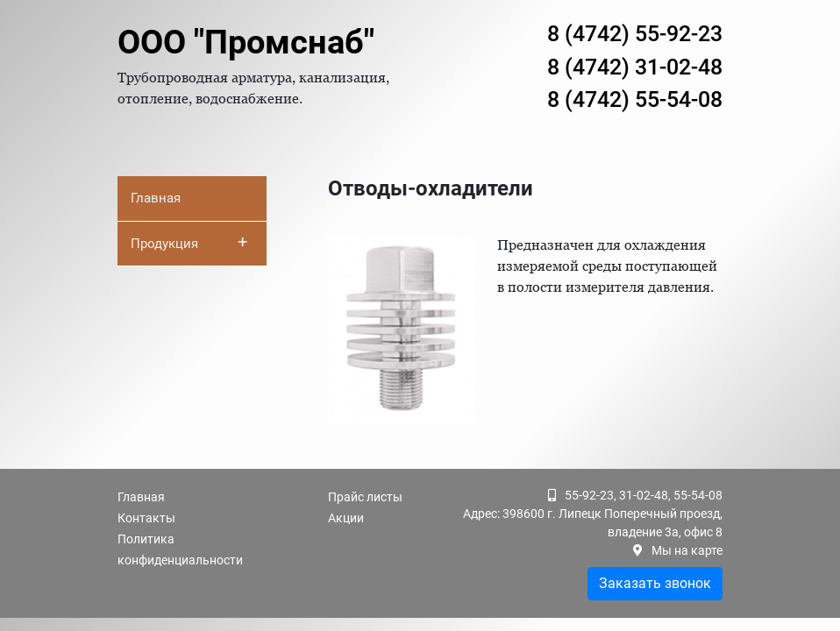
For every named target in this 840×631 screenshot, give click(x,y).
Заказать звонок (655, 583)
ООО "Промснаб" (246, 42)
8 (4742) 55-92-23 (635, 34)
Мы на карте (687, 550)
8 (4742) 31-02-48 (635, 67)
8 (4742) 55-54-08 (635, 99)
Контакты (146, 518)
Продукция (189, 242)
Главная (156, 198)
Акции (346, 518)
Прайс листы (365, 497)
